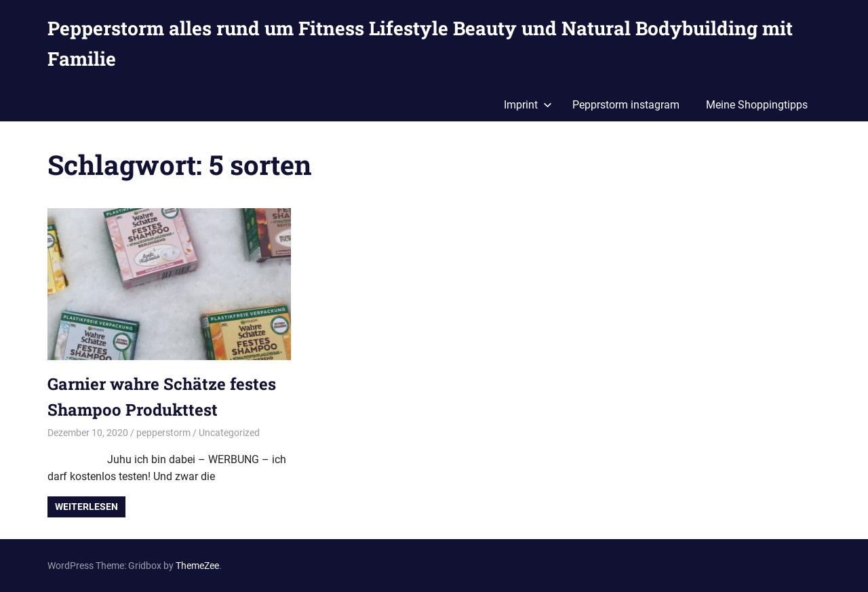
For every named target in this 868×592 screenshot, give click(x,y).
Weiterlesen (86, 507)
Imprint (528, 105)
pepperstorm (163, 433)
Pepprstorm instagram (626, 105)
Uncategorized (229, 433)
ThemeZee (197, 566)
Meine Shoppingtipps (757, 105)
